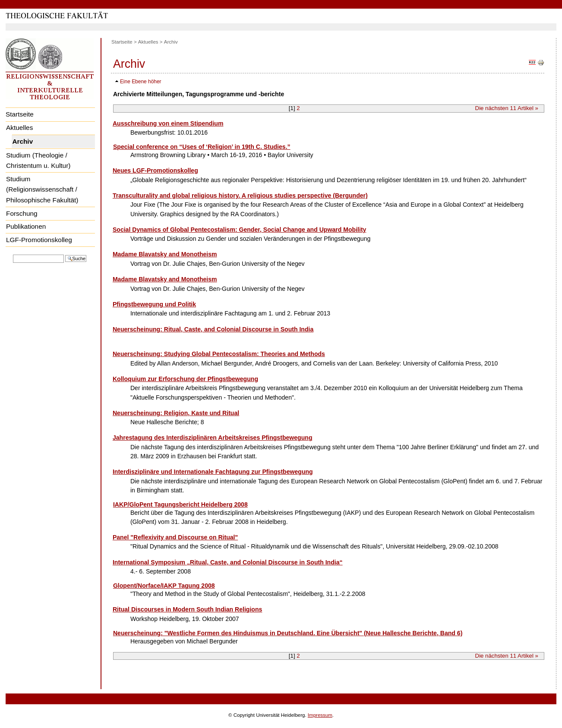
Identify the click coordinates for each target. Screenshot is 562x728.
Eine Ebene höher (141, 82)
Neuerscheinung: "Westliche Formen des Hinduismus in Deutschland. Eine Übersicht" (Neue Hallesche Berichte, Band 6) (288, 633)
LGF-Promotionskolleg (39, 240)
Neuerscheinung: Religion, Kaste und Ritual (176, 413)
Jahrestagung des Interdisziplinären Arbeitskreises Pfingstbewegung (213, 438)
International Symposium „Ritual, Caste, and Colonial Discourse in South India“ (228, 562)
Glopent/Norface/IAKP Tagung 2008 (164, 586)
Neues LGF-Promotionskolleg (155, 170)
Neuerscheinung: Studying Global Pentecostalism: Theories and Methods (219, 354)
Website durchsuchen (13, 254)
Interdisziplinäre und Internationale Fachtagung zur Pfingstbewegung (213, 472)
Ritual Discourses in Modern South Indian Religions (188, 609)
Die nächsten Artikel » (507, 108)
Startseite (20, 114)
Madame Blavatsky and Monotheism (165, 254)
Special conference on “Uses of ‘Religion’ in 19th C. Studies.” (202, 147)
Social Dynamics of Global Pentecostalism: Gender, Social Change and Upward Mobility (240, 230)
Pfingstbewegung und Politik (154, 304)
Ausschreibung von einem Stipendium (168, 123)
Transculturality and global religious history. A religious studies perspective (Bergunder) (240, 195)
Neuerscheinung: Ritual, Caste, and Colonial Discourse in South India (213, 329)
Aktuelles (19, 128)
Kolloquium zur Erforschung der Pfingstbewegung (185, 379)
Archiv (22, 141)
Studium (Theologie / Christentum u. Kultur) (38, 161)
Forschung (22, 213)
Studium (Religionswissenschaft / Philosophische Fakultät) (42, 189)
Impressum (320, 715)
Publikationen (26, 226)
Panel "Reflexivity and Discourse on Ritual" (175, 537)
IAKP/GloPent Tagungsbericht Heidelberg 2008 (180, 504)
